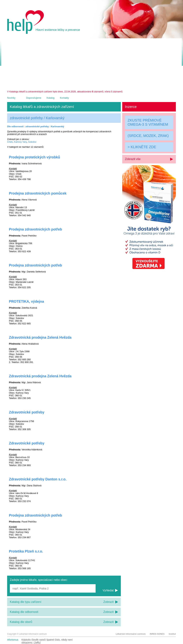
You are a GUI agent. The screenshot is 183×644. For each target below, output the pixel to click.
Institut (172, 634)
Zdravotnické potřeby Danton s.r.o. (38, 479)
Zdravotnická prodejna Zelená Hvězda (40, 337)
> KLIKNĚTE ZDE (142, 147)
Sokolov (32, 142)
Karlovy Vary (20, 142)
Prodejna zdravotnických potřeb (35, 229)
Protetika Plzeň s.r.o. (26, 551)
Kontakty (64, 98)
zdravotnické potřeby (37, 126)
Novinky (11, 98)
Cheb (10, 142)
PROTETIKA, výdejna (26, 301)
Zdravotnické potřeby (27, 412)
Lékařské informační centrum (131, 634)
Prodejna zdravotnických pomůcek (38, 193)
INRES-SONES (157, 634)
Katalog (51, 98)
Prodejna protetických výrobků (34, 157)
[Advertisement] (91, 63)
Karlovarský (57, 126)
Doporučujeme (34, 98)
